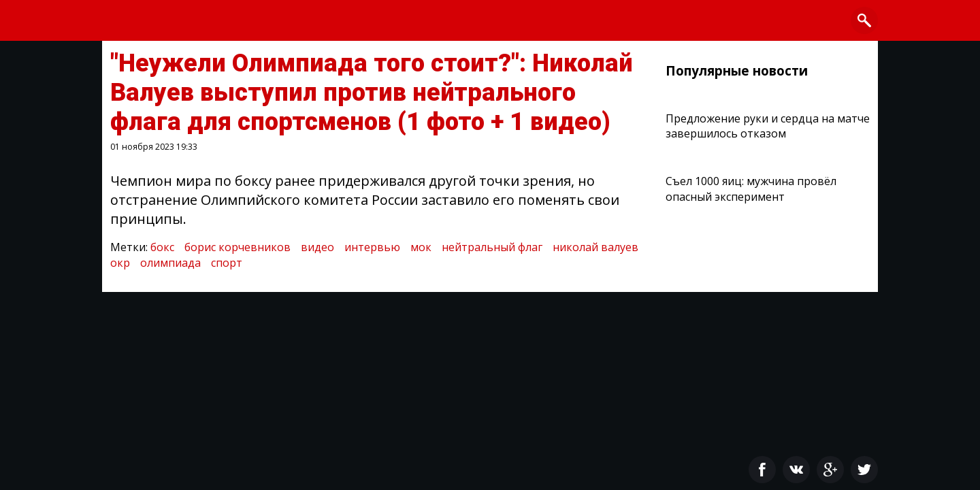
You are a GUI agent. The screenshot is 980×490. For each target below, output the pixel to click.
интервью (372, 247)
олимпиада (170, 263)
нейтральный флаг (492, 247)
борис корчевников (238, 247)
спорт (227, 263)
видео (317, 247)
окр (120, 263)
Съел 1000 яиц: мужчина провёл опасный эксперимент (751, 189)
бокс (162, 247)
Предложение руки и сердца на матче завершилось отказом (768, 126)
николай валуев (595, 247)
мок (421, 247)
